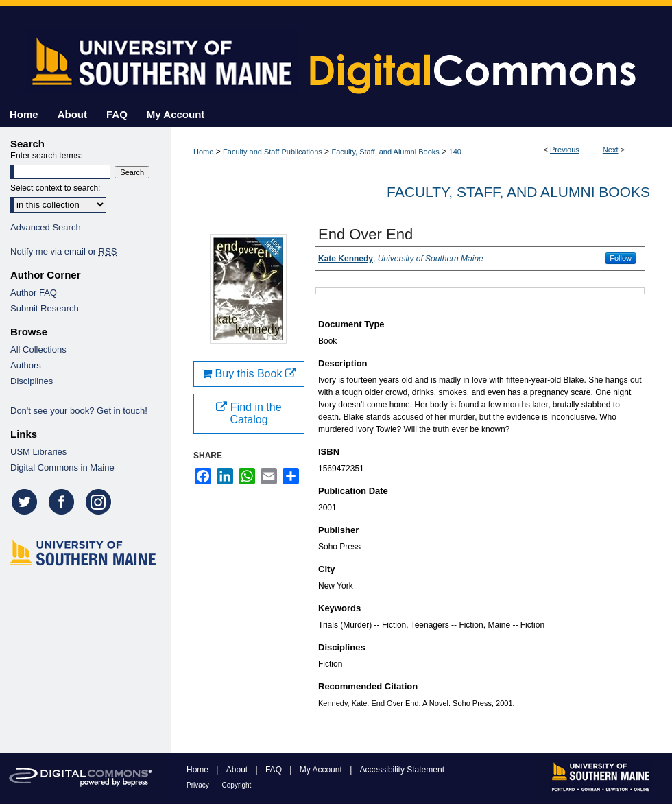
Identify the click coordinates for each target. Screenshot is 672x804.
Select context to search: (55, 188)
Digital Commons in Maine (62, 468)
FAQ (275, 770)
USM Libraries (38, 452)
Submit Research (45, 308)
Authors (26, 365)
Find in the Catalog (249, 413)
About (238, 770)
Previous (565, 150)
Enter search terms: (46, 156)
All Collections (38, 350)
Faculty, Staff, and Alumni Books (385, 152)
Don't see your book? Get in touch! (79, 411)
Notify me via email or (63, 251)
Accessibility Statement (402, 770)
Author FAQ (34, 293)
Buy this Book (249, 374)
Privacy (199, 785)
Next (611, 150)
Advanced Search (46, 227)
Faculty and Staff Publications (273, 152)
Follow (621, 258)
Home (203, 152)
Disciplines (32, 381)
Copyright (237, 785)
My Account (322, 770)
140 (455, 152)
